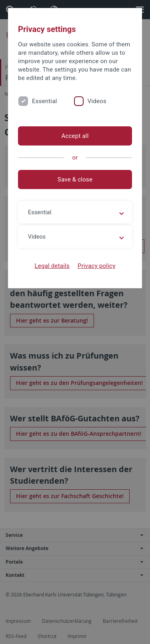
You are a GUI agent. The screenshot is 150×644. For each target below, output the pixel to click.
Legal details (52, 266)
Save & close (75, 179)
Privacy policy (97, 266)
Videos (97, 101)
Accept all (75, 136)
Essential (45, 101)
